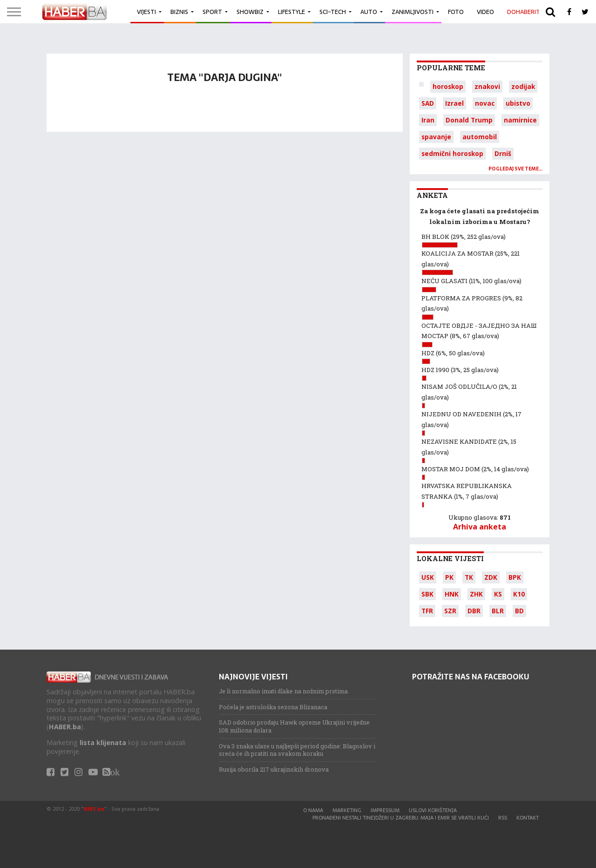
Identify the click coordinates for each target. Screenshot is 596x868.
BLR (498, 611)
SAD (428, 103)
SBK (427, 594)
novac (485, 103)
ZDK (491, 577)
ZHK (476, 594)
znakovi (487, 86)
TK (469, 577)
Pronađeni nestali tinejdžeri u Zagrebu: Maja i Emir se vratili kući (401, 818)
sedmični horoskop (452, 153)
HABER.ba (65, 727)
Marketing (347, 810)
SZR (450, 611)
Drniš (503, 153)
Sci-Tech (333, 12)
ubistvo (518, 103)
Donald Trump (469, 120)
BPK (515, 577)
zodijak (523, 86)
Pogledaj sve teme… (515, 169)
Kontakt (528, 818)
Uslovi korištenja (433, 810)
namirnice (520, 120)
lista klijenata (103, 743)
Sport (212, 12)
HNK (452, 594)
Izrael (454, 103)
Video (485, 12)
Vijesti (146, 12)
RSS (503, 818)
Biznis (179, 12)
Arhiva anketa (480, 527)
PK (449, 577)
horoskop (448, 86)
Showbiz (250, 12)
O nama (313, 810)
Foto (456, 12)
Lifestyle (291, 12)
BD (519, 611)
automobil (480, 137)
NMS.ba (94, 809)
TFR (427, 611)
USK (428, 577)
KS (498, 594)
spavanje (436, 137)
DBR (474, 611)
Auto (369, 12)
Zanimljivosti (413, 12)
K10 (519, 594)
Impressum (385, 810)
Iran (428, 120)
